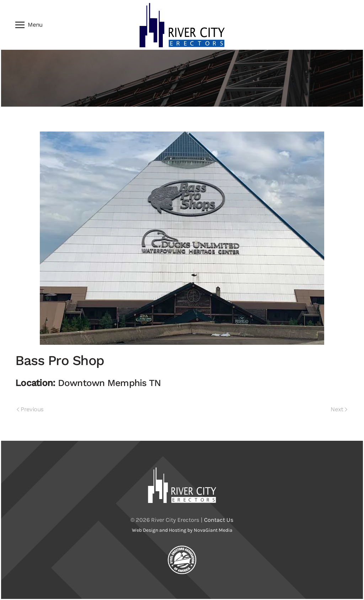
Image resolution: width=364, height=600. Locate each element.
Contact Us (219, 520)
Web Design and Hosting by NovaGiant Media (182, 530)
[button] (29, 25)
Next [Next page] (339, 409)
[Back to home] (182, 25)
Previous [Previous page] (30, 409)
